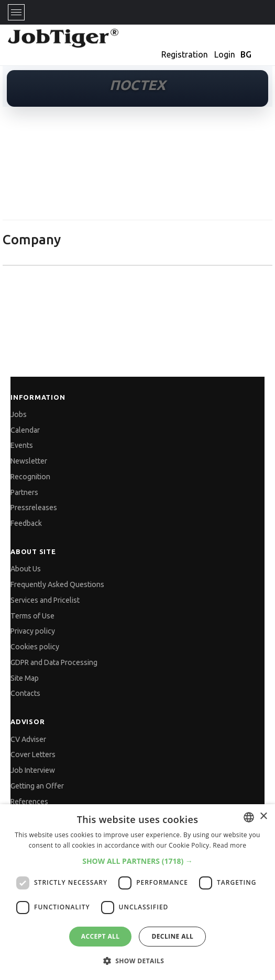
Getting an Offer (37, 786)
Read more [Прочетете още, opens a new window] (229, 845)
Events (22, 445)
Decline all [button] (172, 936)
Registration (185, 54)
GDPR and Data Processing (54, 662)
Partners (24, 492)
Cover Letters (33, 754)
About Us (26, 569)
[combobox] (249, 817)
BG (246, 54)
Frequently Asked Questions (57, 584)
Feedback (26, 523)
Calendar (25, 430)
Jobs (19, 414)
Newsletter (29, 461)
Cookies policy (35, 647)
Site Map (25, 678)
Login (225, 54)
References (29, 802)
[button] (137, 861)
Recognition (30, 477)
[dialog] (137, 892)
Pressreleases (34, 508)
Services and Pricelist (45, 600)
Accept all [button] (101, 936)
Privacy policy (33, 631)
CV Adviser (28, 739)
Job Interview (33, 770)
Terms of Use (32, 616)
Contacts (25, 693)
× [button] (263, 816)
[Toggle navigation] (16, 12)
